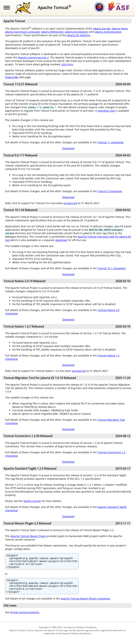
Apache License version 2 (33, 57)
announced (70, 203)
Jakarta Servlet (102, 28)
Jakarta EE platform (79, 35)
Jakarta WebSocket (52, 32)
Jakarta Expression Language (22, 32)
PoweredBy (12, 77)
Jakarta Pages (120, 28)
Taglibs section (32, 501)
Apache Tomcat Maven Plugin (28, 536)
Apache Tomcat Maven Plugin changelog (85, 604)
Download (68, 148)
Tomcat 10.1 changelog (112, 268)
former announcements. (25, 618)
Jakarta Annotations (77, 32)
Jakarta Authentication (108, 32)
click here (67, 64)
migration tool (106, 111)
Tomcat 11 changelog (111, 142)
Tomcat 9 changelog (110, 191)
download (61, 240)
